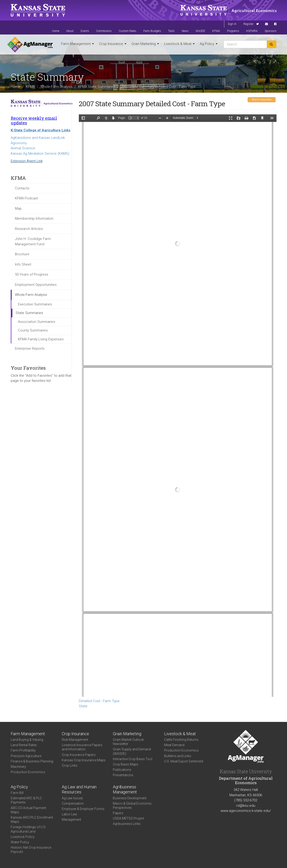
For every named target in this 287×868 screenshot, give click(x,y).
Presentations (123, 775)
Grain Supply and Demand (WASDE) (132, 751)
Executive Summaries (35, 304)
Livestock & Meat (179, 44)
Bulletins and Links (178, 756)
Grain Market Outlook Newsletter (128, 742)
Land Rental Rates (24, 745)
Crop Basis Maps (126, 764)
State (83, 706)
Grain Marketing (145, 44)
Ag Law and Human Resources (79, 789)
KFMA (216, 31)
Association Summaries (37, 322)
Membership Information (34, 219)
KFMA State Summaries (97, 86)
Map (18, 208)
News (185, 31)
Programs (233, 31)
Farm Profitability (23, 750)
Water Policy (20, 842)
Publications (122, 770)
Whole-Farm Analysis (56, 86)
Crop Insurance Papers (79, 755)
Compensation (73, 803)
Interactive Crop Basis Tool (133, 759)
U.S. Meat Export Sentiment (184, 761)
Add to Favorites (262, 100)
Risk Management (75, 740)
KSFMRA (252, 31)
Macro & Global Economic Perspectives (132, 806)
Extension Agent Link (27, 161)
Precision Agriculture (26, 756)
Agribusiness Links (127, 824)
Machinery (18, 767)
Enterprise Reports (30, 349)
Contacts (22, 188)
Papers (118, 813)
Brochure (22, 254)
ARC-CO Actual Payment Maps (28, 810)
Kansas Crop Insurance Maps (84, 760)
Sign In (232, 24)
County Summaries (33, 330)
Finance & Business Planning (32, 761)
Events (85, 31)
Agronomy (19, 143)
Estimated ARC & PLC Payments (26, 800)
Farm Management (78, 44)
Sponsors (271, 31)
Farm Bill (17, 793)
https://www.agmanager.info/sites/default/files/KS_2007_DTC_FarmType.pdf (178, 406)
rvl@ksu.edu (246, 806)
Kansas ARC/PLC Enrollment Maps (32, 820)
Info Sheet (23, 264)
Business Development (130, 798)
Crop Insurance (113, 44)
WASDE (200, 31)
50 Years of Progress (32, 274)
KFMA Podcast (26, 198)
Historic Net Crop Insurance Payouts (31, 850)
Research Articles (29, 229)
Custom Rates (128, 31)
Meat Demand (174, 745)
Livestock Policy (23, 837)
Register (248, 24)
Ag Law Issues (72, 798)
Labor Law (69, 814)
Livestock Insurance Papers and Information (82, 747)
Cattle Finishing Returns (181, 740)
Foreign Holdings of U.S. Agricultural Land (28, 829)
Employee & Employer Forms (83, 809)
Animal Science (23, 148)
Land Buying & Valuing (27, 740)
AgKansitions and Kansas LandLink (38, 138)
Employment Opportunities (36, 285)
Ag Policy (209, 44)
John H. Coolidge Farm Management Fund (33, 241)
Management (71, 820)
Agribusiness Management (125, 789)
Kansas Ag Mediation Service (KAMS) (40, 154)
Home (56, 31)
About (70, 31)
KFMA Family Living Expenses (41, 339)
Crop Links (70, 765)
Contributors (104, 31)
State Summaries (29, 313)
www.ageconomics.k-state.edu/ (246, 811)
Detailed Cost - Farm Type (99, 701)
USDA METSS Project (128, 818)
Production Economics (28, 772)
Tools (171, 31)
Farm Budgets (152, 31)
